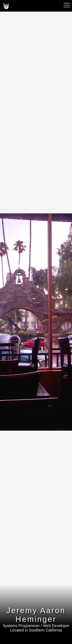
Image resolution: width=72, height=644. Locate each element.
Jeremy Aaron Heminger (36, 615)
